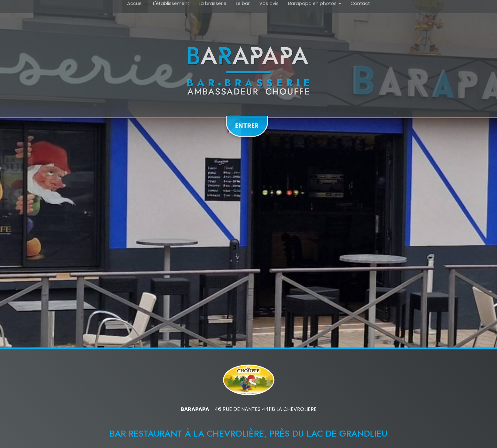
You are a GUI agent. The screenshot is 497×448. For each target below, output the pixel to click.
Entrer (247, 124)
